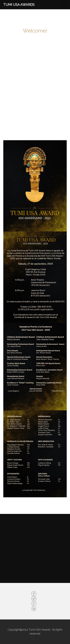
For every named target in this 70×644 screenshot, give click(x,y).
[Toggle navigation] (64, 5)
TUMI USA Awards (19, 5)
